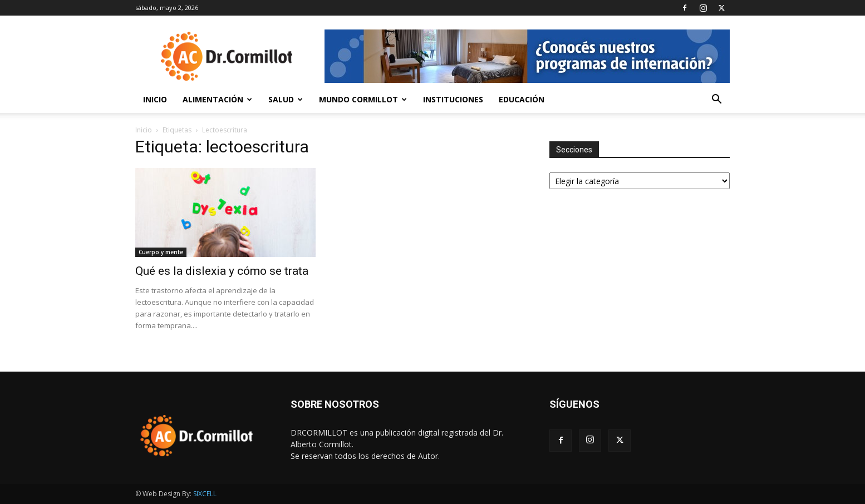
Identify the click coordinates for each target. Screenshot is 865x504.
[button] (716, 100)
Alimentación (217, 99)
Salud (286, 99)
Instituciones (453, 99)
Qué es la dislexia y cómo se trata (222, 271)
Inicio (155, 99)
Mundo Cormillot (363, 99)
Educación (522, 99)
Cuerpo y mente (161, 252)
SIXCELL (205, 494)
